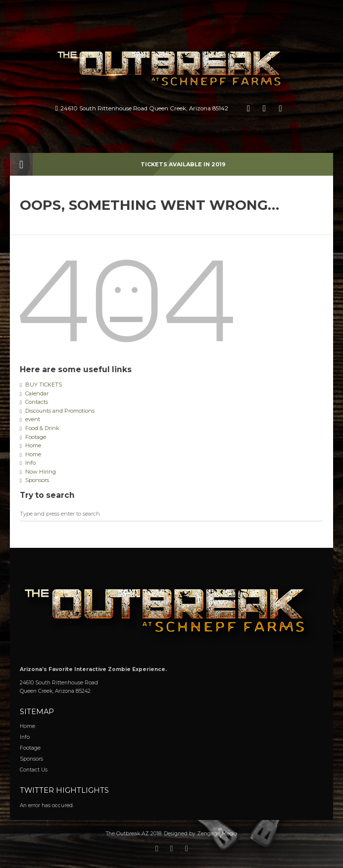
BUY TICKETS (44, 385)
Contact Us (34, 770)
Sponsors (37, 480)
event (33, 419)
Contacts (37, 402)
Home (33, 445)
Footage (36, 437)
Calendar (37, 393)
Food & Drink (42, 428)
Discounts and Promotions (60, 411)
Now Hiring (41, 472)
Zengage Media (217, 834)
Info (30, 463)
